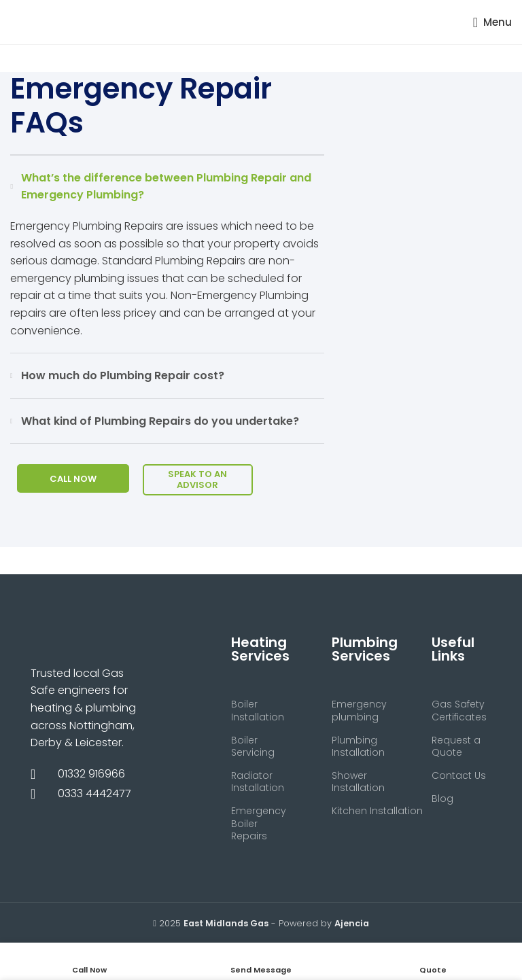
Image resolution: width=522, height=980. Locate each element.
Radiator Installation (258, 782)
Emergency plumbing (359, 710)
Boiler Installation (258, 710)
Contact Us (459, 775)
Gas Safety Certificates (459, 710)
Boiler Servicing (253, 746)
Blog (442, 799)
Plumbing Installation (358, 746)
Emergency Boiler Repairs (259, 823)
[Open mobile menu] (492, 22)
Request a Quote (456, 746)
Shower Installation (358, 782)
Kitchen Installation (362, 811)
